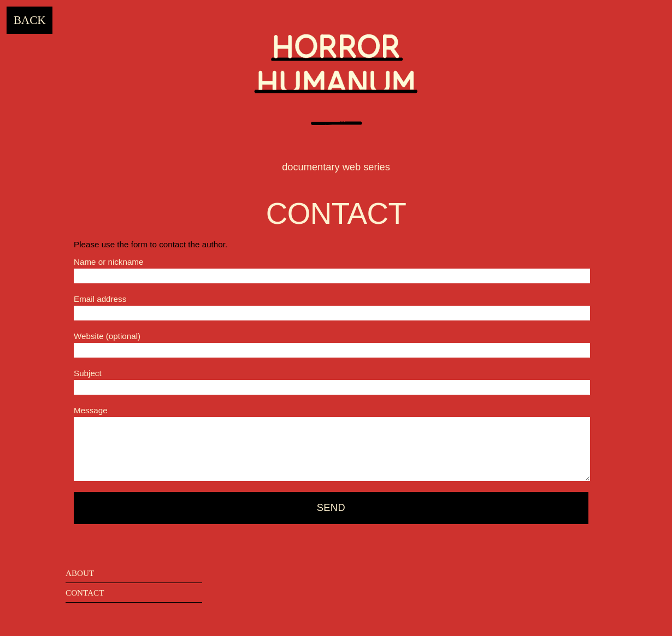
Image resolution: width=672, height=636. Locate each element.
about (80, 573)
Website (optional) (107, 336)
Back (30, 20)
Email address (100, 299)
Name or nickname (108, 262)
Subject (88, 373)
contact (85, 593)
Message (91, 410)
